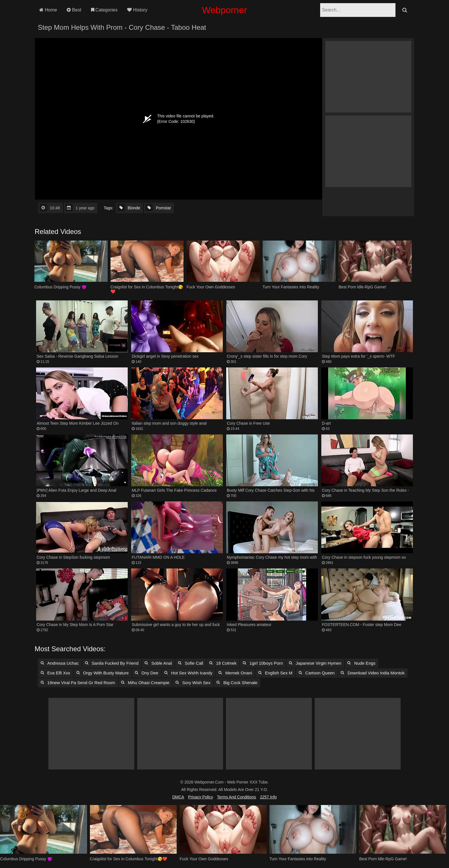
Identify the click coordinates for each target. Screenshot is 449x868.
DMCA (178, 797)
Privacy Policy (201, 797)
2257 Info (268, 797)
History (137, 10)
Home (48, 10)
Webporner (224, 10)
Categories (104, 10)
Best (74, 10)
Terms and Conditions (237, 797)
